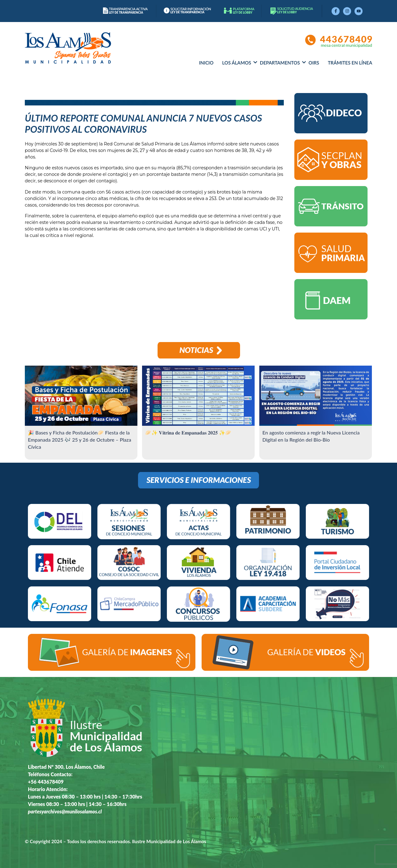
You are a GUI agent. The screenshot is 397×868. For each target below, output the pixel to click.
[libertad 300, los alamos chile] (263, 762)
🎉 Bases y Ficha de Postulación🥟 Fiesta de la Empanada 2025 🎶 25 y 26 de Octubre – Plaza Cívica (80, 440)
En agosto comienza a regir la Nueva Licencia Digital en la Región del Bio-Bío (311, 436)
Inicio (206, 63)
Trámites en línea (350, 63)
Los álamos (236, 63)
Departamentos (280, 63)
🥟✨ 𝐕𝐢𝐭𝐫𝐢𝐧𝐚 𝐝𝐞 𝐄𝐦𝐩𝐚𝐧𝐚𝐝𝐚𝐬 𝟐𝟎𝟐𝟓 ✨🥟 (188, 432)
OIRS (314, 63)
